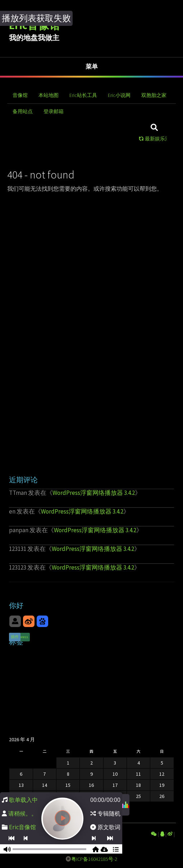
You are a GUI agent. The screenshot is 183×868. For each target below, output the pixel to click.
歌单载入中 (23, 800)
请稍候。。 (23, 813)
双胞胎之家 (154, 95)
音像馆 (20, 95)
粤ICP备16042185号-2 (94, 859)
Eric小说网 (119, 95)
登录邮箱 (54, 111)
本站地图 (49, 95)
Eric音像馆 (22, 827)
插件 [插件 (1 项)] (15, 637)
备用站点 (23, 111)
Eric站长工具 (83, 95)
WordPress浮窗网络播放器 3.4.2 (94, 493)
